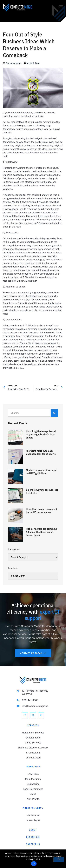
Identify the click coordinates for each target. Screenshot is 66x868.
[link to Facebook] (25, 715)
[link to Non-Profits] (33, 799)
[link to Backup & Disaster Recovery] (33, 748)
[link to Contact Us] (33, 653)
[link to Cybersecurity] (33, 738)
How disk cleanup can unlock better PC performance (42, 511)
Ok (34, 864)
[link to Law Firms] (33, 774)
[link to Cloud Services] (33, 743)
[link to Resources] (33, 837)
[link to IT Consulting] (33, 753)
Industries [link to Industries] (33, 767)
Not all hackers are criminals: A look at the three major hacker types (42, 532)
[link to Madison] (33, 815)
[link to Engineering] (33, 784)
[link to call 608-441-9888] (33, 700)
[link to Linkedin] (41, 715)
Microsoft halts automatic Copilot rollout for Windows (41, 452)
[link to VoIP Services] (33, 758)
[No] (59, 860)
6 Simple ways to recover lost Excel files (42, 491)
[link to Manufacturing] (33, 779)
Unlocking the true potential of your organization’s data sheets (41, 434)
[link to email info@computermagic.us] (33, 706)
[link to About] (33, 830)
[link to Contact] (33, 844)
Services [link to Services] (33, 725)
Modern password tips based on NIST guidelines (42, 472)
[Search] (54, 413)
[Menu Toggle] (61, 7)
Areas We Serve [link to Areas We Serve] (33, 808)
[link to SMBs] (33, 794)
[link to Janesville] (33, 820)
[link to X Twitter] (33, 715)
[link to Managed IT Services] (33, 733)
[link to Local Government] (33, 789)
